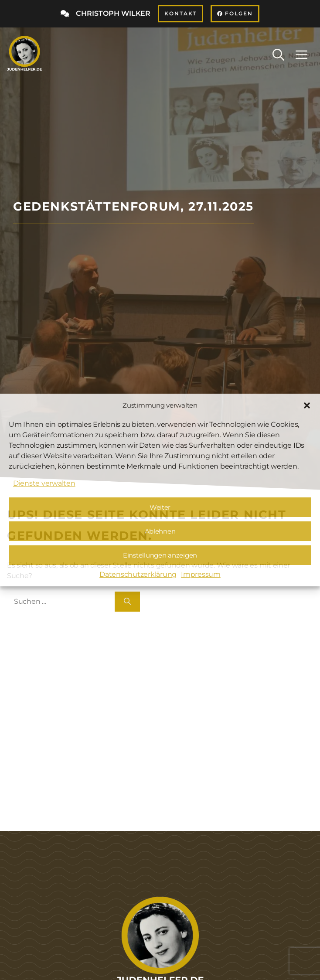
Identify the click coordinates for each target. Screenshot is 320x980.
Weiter (160, 507)
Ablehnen (160, 531)
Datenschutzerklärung (138, 574)
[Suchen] (127, 602)
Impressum (201, 574)
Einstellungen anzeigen (160, 555)
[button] (307, 405)
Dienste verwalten (44, 483)
